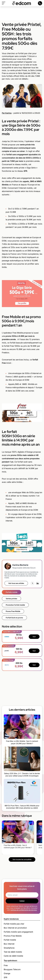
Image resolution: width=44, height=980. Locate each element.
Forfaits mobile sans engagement (18, 932)
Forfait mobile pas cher (14, 924)
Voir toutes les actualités (22, 859)
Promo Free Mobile (13, 611)
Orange (7, 973)
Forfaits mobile (12, 592)
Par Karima (7, 113)
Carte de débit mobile (13, 956)
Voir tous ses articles (16, 583)
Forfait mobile (10, 940)
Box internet (9, 944)
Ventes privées (11, 599)
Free (6, 965)
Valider (22, 901)
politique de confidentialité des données (24, 910)
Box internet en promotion (15, 928)
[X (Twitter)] (33, 583)
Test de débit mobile (13, 952)
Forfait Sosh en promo (14, 618)
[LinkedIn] (38, 583)
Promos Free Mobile (13, 936)
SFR (5, 977)
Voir (34, 637)
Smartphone (9, 948)
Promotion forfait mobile (15, 605)
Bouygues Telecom (12, 969)
